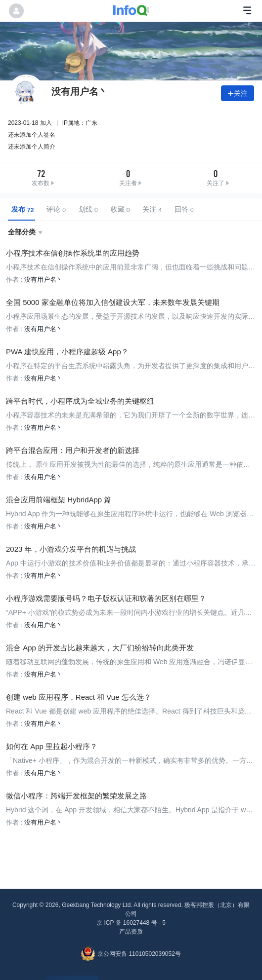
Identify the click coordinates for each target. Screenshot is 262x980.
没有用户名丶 (44, 280)
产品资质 (131, 932)
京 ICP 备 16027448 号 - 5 (131, 923)
